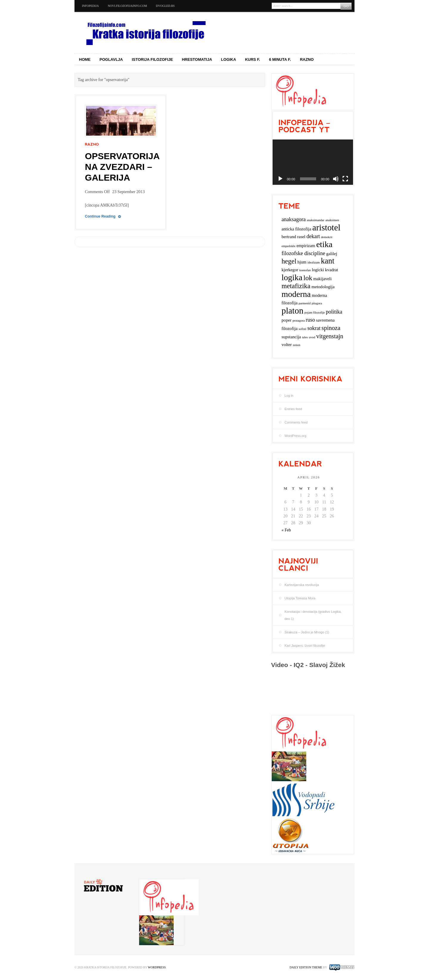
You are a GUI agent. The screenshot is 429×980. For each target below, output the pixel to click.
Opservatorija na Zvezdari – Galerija (122, 167)
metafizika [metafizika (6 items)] (296, 286)
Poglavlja (111, 59)
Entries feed (293, 409)
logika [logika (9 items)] (292, 277)
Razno (307, 59)
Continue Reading (100, 216)
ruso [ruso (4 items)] (310, 320)
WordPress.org (295, 436)
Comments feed (296, 422)
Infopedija (90, 6)
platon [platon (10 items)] (292, 311)
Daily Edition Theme (306, 967)
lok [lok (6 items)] (308, 278)
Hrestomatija (197, 59)
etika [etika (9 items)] (324, 244)
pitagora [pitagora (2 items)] (317, 303)
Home (85, 59)
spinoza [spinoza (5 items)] (331, 328)
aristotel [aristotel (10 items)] (326, 227)
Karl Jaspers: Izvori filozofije (305, 646)
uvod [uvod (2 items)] (312, 337)
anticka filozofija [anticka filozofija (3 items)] (296, 229)
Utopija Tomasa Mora (300, 598)
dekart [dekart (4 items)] (313, 236)
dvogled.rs (165, 6)
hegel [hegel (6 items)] (289, 261)
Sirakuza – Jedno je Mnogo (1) (307, 632)
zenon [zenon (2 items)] (297, 345)
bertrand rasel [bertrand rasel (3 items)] (293, 237)
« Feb (286, 530)
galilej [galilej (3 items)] (332, 254)
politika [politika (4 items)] (334, 312)
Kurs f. (252, 59)
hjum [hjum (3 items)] (302, 262)
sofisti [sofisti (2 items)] (302, 329)
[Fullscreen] (345, 179)
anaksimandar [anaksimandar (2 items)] (315, 220)
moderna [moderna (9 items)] (296, 294)
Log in (289, 396)
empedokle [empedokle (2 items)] (289, 246)
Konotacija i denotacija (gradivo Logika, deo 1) (313, 615)
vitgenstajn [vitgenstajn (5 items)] (330, 336)
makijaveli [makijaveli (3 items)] (322, 279)
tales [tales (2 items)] (305, 337)
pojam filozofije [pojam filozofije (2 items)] (315, 313)
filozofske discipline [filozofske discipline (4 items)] (303, 253)
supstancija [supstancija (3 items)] (291, 337)
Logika (229, 59)
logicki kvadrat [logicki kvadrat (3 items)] (325, 270)
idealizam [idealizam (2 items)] (314, 262)
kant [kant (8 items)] (328, 261)
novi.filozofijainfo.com (128, 6)
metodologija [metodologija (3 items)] (323, 287)
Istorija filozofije (153, 59)
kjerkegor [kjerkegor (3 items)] (290, 270)
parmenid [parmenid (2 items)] (304, 303)
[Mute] (336, 179)
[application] (313, 162)
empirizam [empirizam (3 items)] (306, 246)
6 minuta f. (280, 59)
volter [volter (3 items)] (287, 345)
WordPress (157, 967)
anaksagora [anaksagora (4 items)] (294, 219)
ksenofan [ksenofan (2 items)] (305, 270)
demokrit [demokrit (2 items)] (327, 237)
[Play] (280, 179)
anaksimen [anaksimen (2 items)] (332, 220)
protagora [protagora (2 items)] (299, 321)
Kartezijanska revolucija (302, 585)
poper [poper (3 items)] (286, 320)
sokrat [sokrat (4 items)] (314, 328)
